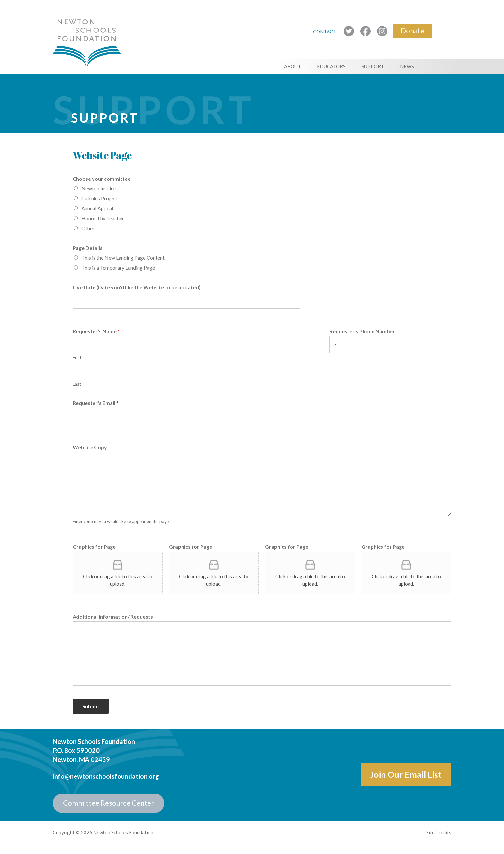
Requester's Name (96, 331)
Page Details (88, 248)
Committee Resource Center (108, 803)
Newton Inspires (99, 188)
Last (77, 384)
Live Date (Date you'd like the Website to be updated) (137, 287)
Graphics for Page (94, 547)
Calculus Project (99, 198)
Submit (91, 706)
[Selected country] (334, 345)
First (77, 357)
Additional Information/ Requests (113, 616)
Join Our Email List (406, 774)
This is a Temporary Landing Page (118, 267)
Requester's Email (96, 403)
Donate (412, 31)
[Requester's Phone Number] (390, 345)
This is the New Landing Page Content (123, 257)
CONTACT (325, 32)
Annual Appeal (97, 208)
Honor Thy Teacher (103, 218)
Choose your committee (102, 179)
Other (88, 228)
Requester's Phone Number (362, 331)
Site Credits (439, 832)
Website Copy (90, 447)
